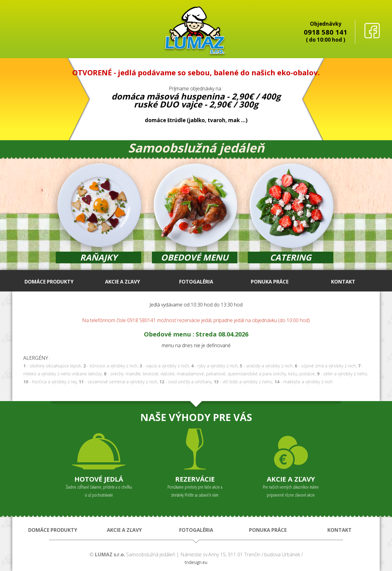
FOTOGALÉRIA (196, 282)
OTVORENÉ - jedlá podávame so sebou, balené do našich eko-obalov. (196, 72)
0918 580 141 (326, 32)
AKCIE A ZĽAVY (123, 282)
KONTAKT (343, 282)
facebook (372, 31)
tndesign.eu (196, 562)
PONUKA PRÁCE (270, 282)
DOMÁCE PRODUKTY (49, 282)
